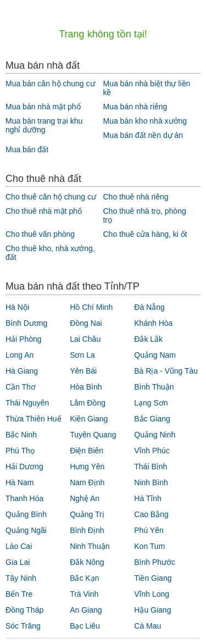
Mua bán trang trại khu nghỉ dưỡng (44, 125)
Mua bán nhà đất (43, 65)
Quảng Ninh (155, 435)
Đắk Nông (87, 562)
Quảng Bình (26, 514)
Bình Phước (155, 562)
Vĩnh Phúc (152, 451)
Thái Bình (151, 467)
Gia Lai (18, 562)
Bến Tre (19, 594)
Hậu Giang (152, 610)
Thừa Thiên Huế (34, 419)
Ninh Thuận (90, 546)
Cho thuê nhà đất (43, 179)
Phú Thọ (20, 451)
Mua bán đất (27, 149)
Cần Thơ (21, 387)
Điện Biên (87, 451)
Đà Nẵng (149, 307)
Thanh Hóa (24, 498)
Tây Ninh (21, 578)
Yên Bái (83, 371)
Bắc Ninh (21, 435)
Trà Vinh (84, 594)
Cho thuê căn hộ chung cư (51, 197)
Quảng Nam (155, 355)
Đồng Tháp (24, 610)
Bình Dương (26, 323)
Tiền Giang (153, 578)
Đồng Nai (86, 323)
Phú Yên (149, 530)
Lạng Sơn (151, 403)
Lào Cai (19, 546)
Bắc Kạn (84, 578)
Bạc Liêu (85, 626)
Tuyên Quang (93, 435)
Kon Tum (149, 546)
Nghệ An (85, 498)
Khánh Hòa (153, 323)
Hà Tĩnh (148, 498)
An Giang (86, 610)
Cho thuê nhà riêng (135, 197)
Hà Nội (17, 307)
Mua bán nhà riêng (135, 107)
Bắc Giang (152, 419)
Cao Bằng (151, 514)
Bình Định (87, 530)
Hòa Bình (86, 387)
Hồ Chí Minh (91, 307)
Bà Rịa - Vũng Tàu (166, 371)
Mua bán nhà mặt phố (43, 107)
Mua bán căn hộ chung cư (50, 84)
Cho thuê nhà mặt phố (44, 211)
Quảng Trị (87, 514)
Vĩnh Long (152, 594)
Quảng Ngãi (26, 530)
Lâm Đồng (88, 403)
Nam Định (87, 482)
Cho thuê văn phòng (40, 234)
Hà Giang (22, 371)
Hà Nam (20, 482)
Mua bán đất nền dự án (143, 135)
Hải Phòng (24, 339)
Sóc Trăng (23, 626)
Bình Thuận (154, 387)
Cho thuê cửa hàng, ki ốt (145, 234)
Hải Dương (24, 467)
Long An (20, 355)
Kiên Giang (89, 419)
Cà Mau (147, 626)
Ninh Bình (151, 482)
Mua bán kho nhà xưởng (145, 121)
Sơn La (82, 355)
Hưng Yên (87, 467)
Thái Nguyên (27, 403)
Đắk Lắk (148, 339)
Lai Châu (85, 339)
